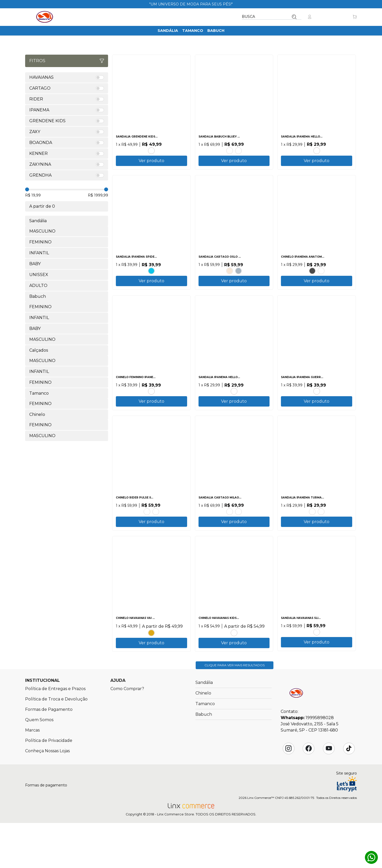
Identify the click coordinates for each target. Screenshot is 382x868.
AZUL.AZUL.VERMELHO (151, 279)
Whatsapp (371, 857)
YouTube (329, 794)
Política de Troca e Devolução (56, 744)
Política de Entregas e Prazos (55, 734)
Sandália (168, 31)
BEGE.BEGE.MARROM (321, 279)
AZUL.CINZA (238, 279)
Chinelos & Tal (45, 17)
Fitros (67, 61)
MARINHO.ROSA (234, 668)
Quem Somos (39, 765)
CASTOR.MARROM (230, 538)
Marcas (32, 775)
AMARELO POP (151, 668)
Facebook (309, 794)
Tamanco (193, 31)
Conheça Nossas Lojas (47, 796)
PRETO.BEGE (147, 538)
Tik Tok (349, 794)
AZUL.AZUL (238, 538)
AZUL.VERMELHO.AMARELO (312, 538)
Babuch (216, 31)
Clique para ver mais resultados (235, 710)
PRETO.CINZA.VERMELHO (156, 538)
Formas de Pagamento (49, 754)
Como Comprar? (127, 734)
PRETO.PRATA (317, 667)
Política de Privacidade (49, 786)
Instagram (288, 794)
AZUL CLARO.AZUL (230, 150)
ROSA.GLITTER (151, 150)
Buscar (294, 17)
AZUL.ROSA (317, 150)
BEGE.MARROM (230, 279)
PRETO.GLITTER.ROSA (317, 409)
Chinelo (203, 738)
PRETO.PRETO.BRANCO (312, 279)
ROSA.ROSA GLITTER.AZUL (321, 538)
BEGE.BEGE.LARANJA (151, 409)
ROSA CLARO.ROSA (238, 150)
